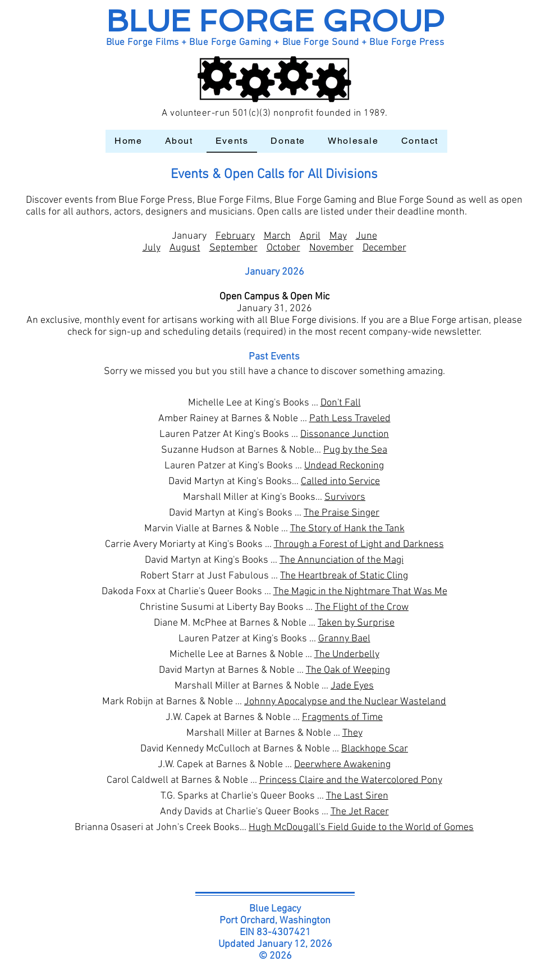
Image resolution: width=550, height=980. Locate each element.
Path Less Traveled (350, 419)
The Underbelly (347, 655)
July (152, 248)
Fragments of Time (342, 717)
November (331, 248)
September (233, 248)
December (384, 248)
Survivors (345, 497)
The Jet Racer (360, 812)
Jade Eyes (352, 686)
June (366, 236)
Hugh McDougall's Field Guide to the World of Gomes (361, 828)
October (283, 248)
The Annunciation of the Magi (342, 560)
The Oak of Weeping (348, 670)
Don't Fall (341, 403)
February (235, 236)
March (277, 236)
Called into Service (340, 482)
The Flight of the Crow (362, 607)
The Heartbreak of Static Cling (344, 576)
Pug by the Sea (355, 450)
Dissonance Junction (345, 434)
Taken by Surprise (356, 623)
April (310, 236)
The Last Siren (357, 796)
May (338, 236)
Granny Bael (344, 639)
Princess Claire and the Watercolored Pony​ (351, 780)
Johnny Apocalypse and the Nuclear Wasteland (345, 702)
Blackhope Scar (375, 749)
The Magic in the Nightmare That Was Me (360, 592)
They (352, 733)
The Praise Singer (342, 513)
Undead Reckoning (344, 466)
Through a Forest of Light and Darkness (359, 544)
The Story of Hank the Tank (347, 529)
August (185, 248)
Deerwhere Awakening (342, 765)
